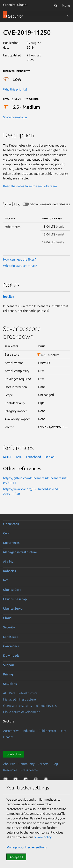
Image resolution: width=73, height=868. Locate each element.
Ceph (7, 533)
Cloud (7, 618)
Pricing (8, 674)
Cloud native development (21, 712)
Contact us (14, 754)
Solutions (10, 684)
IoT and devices (46, 706)
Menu (66, 5)
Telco (63, 731)
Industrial (29, 731)
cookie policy (43, 837)
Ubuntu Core (12, 590)
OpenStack (11, 524)
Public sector (47, 731)
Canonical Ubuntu (15, 5)
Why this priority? (15, 89)
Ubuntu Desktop (15, 599)
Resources (10, 770)
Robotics (9, 571)
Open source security (18, 706)
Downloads (11, 655)
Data (12, 693)
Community (27, 764)
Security (9, 627)
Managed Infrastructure (19, 699)
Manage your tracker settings (27, 847)
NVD (19, 457)
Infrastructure (28, 693)
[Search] (56, 5)
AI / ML (8, 561)
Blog (55, 764)
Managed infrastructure (20, 552)
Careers (43, 764)
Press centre (29, 770)
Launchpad (33, 457)
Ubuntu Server (13, 608)
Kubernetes (11, 543)
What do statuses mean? (20, 266)
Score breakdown (15, 117)
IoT (5, 580)
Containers (11, 646)
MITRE (8, 457)
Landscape (11, 637)
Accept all (16, 857)
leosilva (9, 297)
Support (9, 665)
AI (4, 693)
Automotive (11, 731)
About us (9, 764)
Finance (8, 737)
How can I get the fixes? (19, 259)
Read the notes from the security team (30, 186)
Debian (50, 457)
